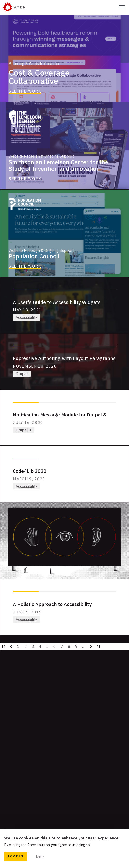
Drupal (22, 374)
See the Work (25, 91)
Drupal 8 (23, 430)
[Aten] (14, 7)
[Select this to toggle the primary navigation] (122, 7)
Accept (16, 856)
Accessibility (26, 317)
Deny (40, 856)
